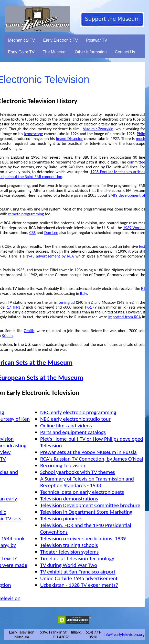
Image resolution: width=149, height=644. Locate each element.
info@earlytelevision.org (124, 634)
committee (136, 162)
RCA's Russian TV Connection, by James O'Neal (92, 459)
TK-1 (88, 307)
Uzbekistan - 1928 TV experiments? (79, 585)
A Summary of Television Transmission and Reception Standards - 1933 (87, 482)
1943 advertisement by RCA (50, 256)
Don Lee (51, 233)
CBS (33, 233)
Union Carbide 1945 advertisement (79, 578)
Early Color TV (21, 52)
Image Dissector (70, 139)
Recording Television (63, 465)
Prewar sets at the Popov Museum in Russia (88, 452)
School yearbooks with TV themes (78, 472)
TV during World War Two (69, 565)
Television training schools (69, 545)
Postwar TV (97, 40)
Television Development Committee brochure (90, 505)
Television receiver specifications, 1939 (83, 538)
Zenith (29, 331)
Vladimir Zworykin (98, 129)
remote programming (26, 214)
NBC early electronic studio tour (75, 419)
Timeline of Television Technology (77, 558)
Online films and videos (66, 426)
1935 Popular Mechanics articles (118, 172)
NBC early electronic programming (78, 412)
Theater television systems (69, 552)
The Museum (55, 52)
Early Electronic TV (61, 40)
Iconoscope (34, 134)
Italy (83, 293)
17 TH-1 (14, 307)
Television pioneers (61, 519)
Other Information (91, 52)
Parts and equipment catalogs (73, 432)
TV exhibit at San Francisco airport (78, 572)
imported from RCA (125, 317)
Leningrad (67, 302)
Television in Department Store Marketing (86, 512)
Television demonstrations (69, 499)
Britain (7, 336)
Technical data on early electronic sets (82, 492)
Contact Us (125, 52)
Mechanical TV (22, 40)
